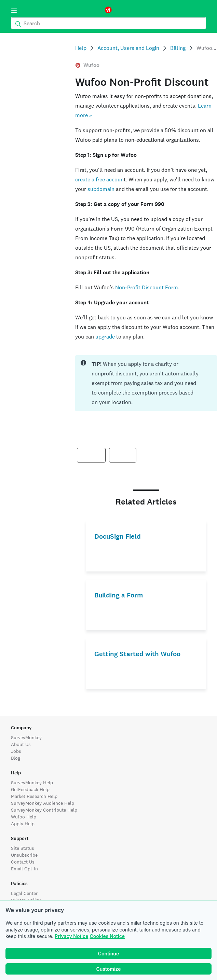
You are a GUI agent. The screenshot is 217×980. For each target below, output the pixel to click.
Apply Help (23, 824)
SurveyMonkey (26, 737)
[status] (146, 383)
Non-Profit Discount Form (147, 287)
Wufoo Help (24, 817)
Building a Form (119, 595)
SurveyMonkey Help (32, 783)
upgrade (105, 337)
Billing (178, 48)
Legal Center (24, 893)
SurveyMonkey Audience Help (43, 803)
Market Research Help (34, 796)
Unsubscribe (24, 855)
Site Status (23, 848)
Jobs (16, 751)
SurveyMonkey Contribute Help (44, 810)
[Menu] (14, 11)
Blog (16, 758)
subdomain (101, 189)
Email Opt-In (24, 869)
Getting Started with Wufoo (137, 654)
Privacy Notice (71, 936)
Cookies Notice (107, 936)
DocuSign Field (118, 536)
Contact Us (23, 862)
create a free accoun (99, 180)
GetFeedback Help (30, 789)
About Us (21, 744)
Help (81, 48)
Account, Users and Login (128, 48)
